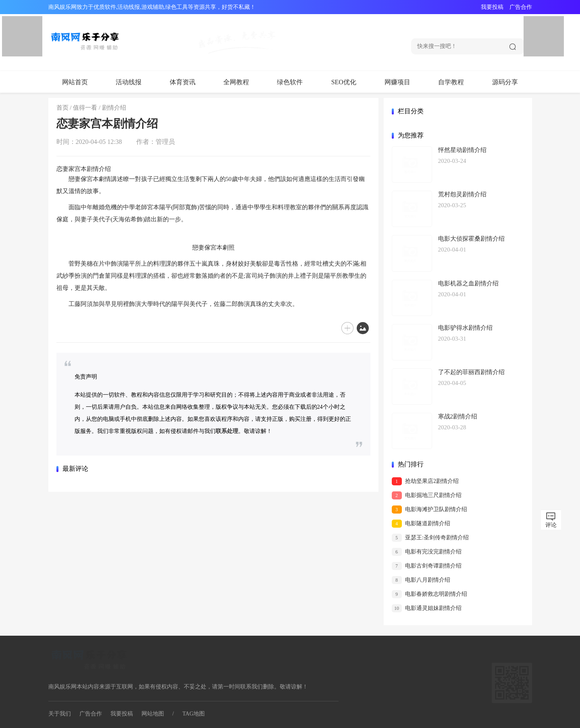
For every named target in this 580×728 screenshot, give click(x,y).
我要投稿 (492, 7)
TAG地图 (193, 714)
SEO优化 (344, 82)
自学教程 (451, 82)
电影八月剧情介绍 (421, 580)
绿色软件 (290, 82)
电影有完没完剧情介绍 (427, 552)
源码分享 (505, 82)
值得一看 (85, 108)
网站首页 (75, 82)
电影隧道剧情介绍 (421, 524)
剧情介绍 (114, 108)
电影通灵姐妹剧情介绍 (427, 608)
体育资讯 (183, 82)
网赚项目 (397, 82)
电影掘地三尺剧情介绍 (427, 495)
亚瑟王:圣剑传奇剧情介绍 (430, 538)
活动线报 (129, 82)
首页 (62, 108)
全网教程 (236, 82)
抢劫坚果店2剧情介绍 (425, 481)
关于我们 (60, 714)
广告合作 (521, 7)
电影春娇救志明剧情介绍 (430, 594)
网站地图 (153, 714)
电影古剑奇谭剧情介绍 (427, 566)
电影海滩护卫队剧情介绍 (430, 510)
